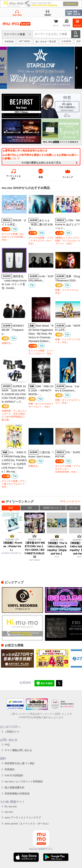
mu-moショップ (17, 24)
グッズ (73, 508)
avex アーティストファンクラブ (23, 818)
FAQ (7, 745)
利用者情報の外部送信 (17, 794)
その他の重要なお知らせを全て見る (41, 163)
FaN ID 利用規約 (14, 776)
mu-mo (9, 812)
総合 (11, 508)
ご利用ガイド (12, 732)
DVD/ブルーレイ (53, 508)
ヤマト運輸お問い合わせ (18, 750)
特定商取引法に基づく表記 (20, 763)
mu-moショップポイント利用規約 (24, 782)
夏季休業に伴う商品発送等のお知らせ (25, 151)
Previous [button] (5, 68)
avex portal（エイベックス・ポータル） (27, 824)
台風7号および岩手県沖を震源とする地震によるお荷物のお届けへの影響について (41, 157)
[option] (41, 68)
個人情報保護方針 (15, 788)
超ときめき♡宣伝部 (46, 41)
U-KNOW (66, 41)
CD (30, 508)
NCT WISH (24, 41)
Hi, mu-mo (11, 807)
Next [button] (77, 68)
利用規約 (10, 769)
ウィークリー (72, 501)
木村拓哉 (9, 41)
